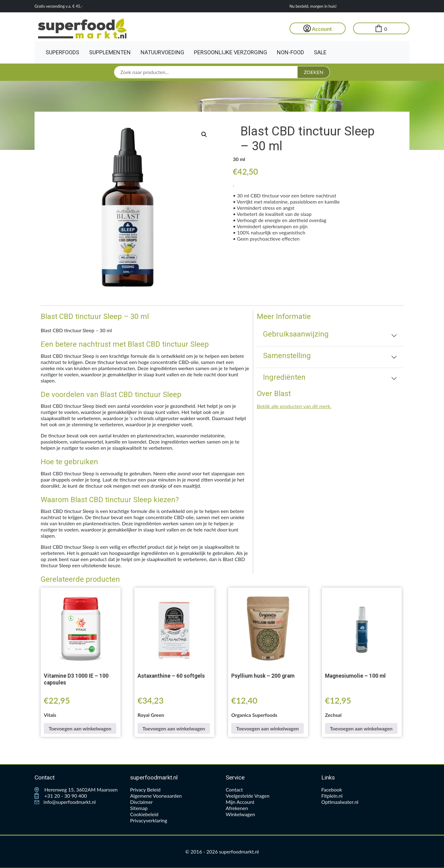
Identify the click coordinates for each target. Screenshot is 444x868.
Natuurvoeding (162, 52)
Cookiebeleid (144, 814)
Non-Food (290, 52)
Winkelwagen (240, 814)
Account (318, 29)
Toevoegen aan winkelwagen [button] (80, 728)
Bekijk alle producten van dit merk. (294, 406)
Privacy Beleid (145, 789)
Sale (320, 52)
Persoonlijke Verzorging (230, 52)
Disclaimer (141, 802)
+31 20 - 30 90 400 (61, 796)
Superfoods (62, 52)
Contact (234, 789)
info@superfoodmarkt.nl (65, 802)
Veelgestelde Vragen (248, 796)
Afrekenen (237, 808)
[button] (204, 134)
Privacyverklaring (149, 820)
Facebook (332, 789)
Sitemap (139, 808)
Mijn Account (240, 802)
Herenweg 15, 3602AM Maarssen (76, 789)
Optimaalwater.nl (340, 802)
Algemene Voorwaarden (156, 796)
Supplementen (110, 52)
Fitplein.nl (332, 796)
